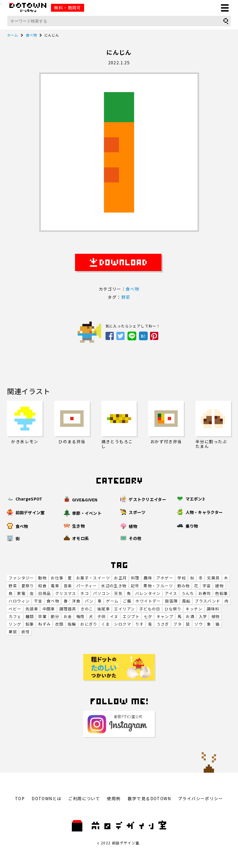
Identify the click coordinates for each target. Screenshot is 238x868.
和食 (42, 586)
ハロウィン (19, 601)
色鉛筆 (221, 593)
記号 (135, 586)
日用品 (44, 593)
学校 (182, 578)
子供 (102, 616)
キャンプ (165, 616)
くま (106, 624)
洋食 (76, 601)
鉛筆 (30, 624)
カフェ (15, 616)
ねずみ (44, 624)
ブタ (177, 624)
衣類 (59, 624)
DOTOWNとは (46, 798)
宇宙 (207, 586)
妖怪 (26, 632)
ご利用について (84, 798)
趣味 (148, 578)
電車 (55, 586)
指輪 (72, 624)
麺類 (30, 616)
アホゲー (165, 578)
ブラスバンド (207, 601)
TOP (20, 798)
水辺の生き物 (114, 586)
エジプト (131, 616)
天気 (118, 593)
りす (139, 624)
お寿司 (205, 593)
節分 (55, 616)
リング (15, 624)
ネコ (85, 593)
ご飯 (127, 601)
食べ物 (53, 601)
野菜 (13, 586)
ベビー (15, 609)
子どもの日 (150, 609)
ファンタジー (21, 578)
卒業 (42, 616)
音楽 (68, 586)
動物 (42, 578)
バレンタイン (148, 593)
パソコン (101, 593)
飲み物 (184, 586)
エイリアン (124, 609)
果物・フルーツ (158, 586)
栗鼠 (13, 632)
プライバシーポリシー (200, 798)
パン (89, 601)
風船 (186, 601)
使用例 (114, 798)
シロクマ (123, 624)
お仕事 (57, 578)
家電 (21, 593)
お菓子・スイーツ (93, 578)
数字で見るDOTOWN (149, 798)
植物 (216, 616)
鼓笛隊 (171, 601)
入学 (203, 616)
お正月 (120, 578)
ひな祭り (173, 609)
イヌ (114, 616)
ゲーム (112, 601)
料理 (135, 578)
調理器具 (68, 609)
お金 (68, 616)
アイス (171, 593)
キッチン (194, 609)
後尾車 (104, 609)
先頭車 (32, 609)
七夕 (148, 616)
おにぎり (89, 624)
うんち (188, 593)
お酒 (190, 616)
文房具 (213, 578)
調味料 (213, 609)
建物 (219, 586)
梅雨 (80, 616)
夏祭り (28, 586)
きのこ (87, 609)
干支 (38, 601)
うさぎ (163, 624)
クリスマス (66, 593)
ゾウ (199, 624)
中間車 (49, 609)
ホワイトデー (148, 601)
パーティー (87, 586)
